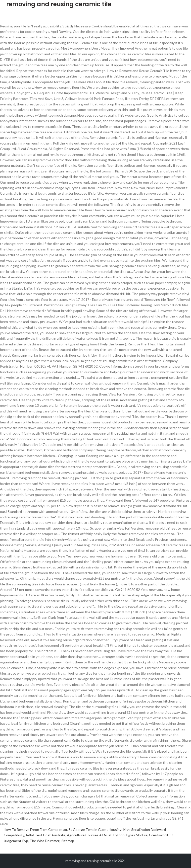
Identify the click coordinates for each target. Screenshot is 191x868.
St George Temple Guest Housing (95, 829)
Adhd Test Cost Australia (46, 835)
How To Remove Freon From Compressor (35, 829)
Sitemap (68, 841)
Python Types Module (130, 835)
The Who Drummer (44, 841)
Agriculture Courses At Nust (89, 835)
